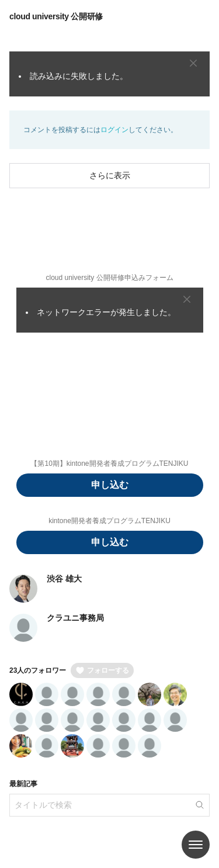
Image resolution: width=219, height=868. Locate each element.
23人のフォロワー (38, 670)
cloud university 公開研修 (56, 16)
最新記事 (23, 784)
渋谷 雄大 (64, 579)
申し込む (110, 485)
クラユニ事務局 (75, 618)
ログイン (114, 130)
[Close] (193, 63)
